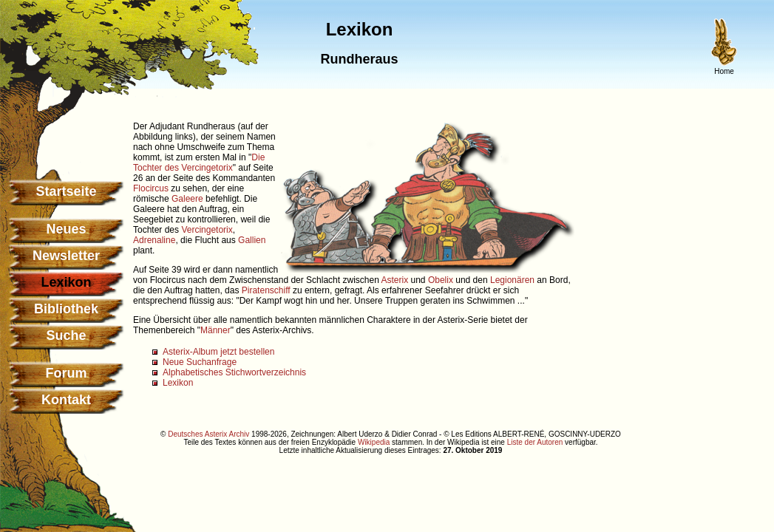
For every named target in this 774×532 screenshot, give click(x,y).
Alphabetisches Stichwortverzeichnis (234, 372)
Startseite (66, 191)
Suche (66, 335)
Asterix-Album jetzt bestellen (218, 352)
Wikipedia (374, 442)
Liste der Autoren (535, 442)
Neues (66, 229)
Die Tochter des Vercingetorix (199, 163)
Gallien (252, 240)
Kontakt (66, 400)
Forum (67, 373)
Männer (215, 330)
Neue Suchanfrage (200, 362)
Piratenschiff (266, 290)
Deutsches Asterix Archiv (208, 434)
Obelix (441, 280)
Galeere (187, 199)
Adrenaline (154, 240)
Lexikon (178, 383)
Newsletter (66, 256)
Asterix (395, 280)
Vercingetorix (207, 230)
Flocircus (151, 188)
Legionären (512, 280)
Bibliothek (66, 309)
